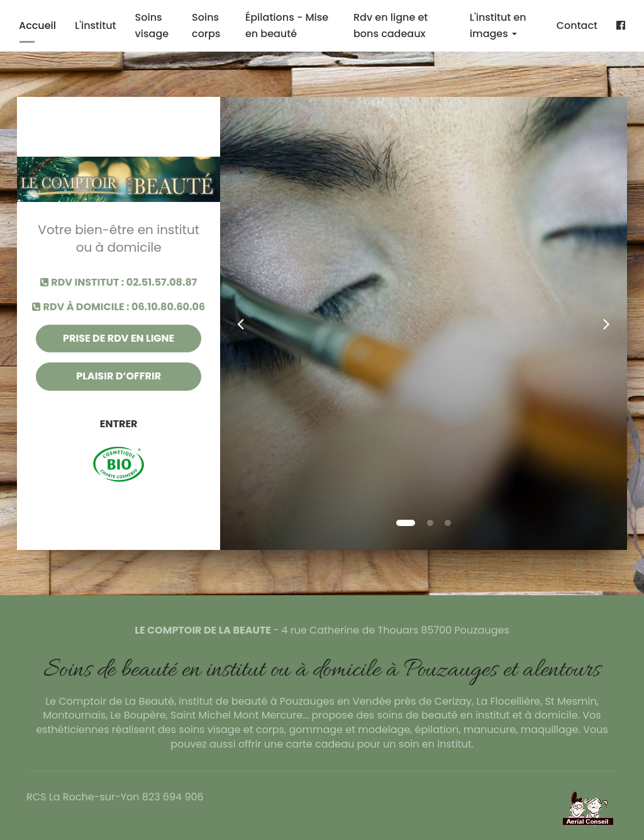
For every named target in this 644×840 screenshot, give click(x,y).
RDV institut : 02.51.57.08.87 (119, 283)
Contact (577, 25)
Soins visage (152, 25)
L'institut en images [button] (498, 25)
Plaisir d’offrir (119, 376)
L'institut (95, 25)
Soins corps (206, 25)
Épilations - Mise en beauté (287, 25)
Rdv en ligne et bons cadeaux (391, 25)
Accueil (37, 25)
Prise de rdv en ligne (119, 338)
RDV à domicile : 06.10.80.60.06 (119, 307)
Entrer (119, 424)
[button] (241, 323)
